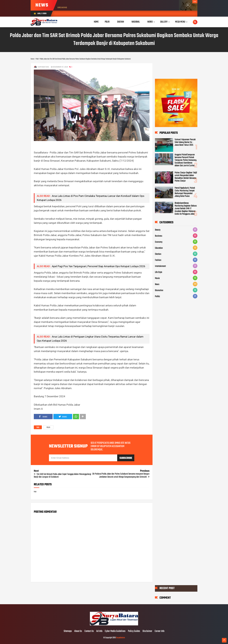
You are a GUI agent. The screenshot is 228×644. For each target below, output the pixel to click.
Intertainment (160, 266)
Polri (48, 428)
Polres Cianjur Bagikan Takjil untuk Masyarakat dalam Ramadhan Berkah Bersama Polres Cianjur (186, 177)
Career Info (159, 631)
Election (158, 254)
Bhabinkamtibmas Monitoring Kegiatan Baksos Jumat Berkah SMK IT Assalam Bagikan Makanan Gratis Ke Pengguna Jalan (186, 209)
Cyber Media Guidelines (115, 631)
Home (96, 22)
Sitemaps (68, 631)
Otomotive (159, 290)
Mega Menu (180, 22)
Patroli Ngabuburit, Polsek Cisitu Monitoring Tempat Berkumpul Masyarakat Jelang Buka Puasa (185, 192)
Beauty (158, 230)
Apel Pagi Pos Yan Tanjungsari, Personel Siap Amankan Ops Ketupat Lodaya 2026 (99, 266)
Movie (157, 278)
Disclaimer (147, 631)
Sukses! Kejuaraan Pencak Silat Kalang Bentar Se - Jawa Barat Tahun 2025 (185, 142)
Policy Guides (134, 631)
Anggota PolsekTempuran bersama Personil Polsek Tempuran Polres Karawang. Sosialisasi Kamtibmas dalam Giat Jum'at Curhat (186, 160)
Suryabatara (120, 638)
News (157, 284)
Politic (157, 297)
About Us (78, 631)
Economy (159, 242)
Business (159, 236)
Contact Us (89, 631)
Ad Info (99, 631)
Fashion (158, 260)
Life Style (158, 272)
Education (159, 248)
